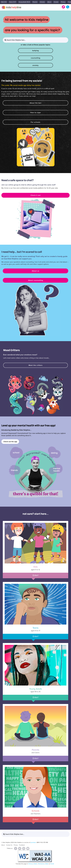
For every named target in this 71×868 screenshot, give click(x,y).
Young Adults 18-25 (24, 2)
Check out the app (10, 442)
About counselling (36, 280)
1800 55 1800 (68, 7)
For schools (35, 122)
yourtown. (33, 842)
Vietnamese (41, 864)
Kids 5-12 (4, 2)
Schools (42, 2)
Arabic (35, 864)
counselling (35, 58)
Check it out (36, 195)
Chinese (31, 864)
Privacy (63, 2)
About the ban (35, 103)
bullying (35, 50)
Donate (56, 2)
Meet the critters (36, 365)
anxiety (35, 65)
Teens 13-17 (13, 2)
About (49, 2)
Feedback (22, 845)
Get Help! (63, 7)
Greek (52, 864)
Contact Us (9, 845)
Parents (35, 2)
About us (36, 271)
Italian (47, 864)
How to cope (35, 112)
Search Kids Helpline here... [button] (16, 40)
